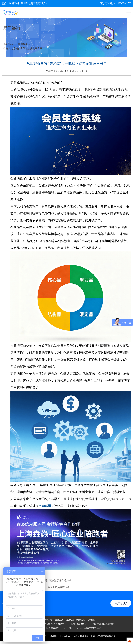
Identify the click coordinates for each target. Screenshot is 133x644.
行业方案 (59, 620)
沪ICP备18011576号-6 (70, 636)
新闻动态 (80, 620)
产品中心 (49, 620)
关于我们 (91, 620)
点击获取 (121, 603)
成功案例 (70, 620)
